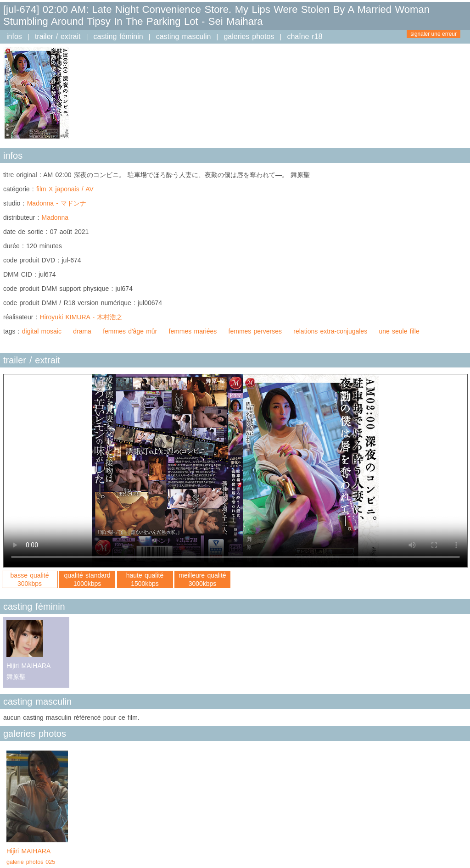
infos (14, 36)
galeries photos (249, 36)
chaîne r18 (305, 36)
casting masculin (184, 36)
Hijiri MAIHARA (37, 857)
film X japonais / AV (65, 189)
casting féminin (118, 36)
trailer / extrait (58, 36)
